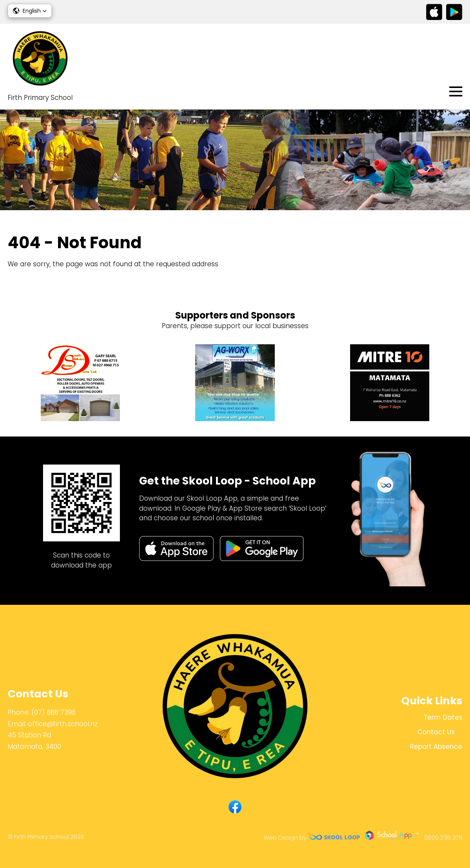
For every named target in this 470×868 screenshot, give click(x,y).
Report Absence (436, 747)
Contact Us (436, 732)
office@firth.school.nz (63, 724)
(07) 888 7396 (54, 712)
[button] (30, 11)
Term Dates (443, 717)
